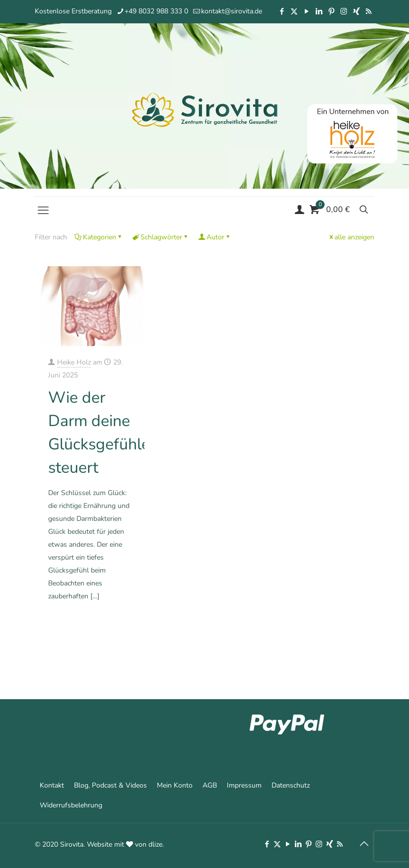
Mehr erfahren (115, 623)
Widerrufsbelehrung (71, 805)
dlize (155, 844)
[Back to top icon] (364, 844)
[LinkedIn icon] (319, 11)
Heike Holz (74, 362)
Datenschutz (291, 785)
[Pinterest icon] (331, 11)
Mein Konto (175, 785)
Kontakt (52, 785)
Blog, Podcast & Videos (110, 785)
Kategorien (99, 237)
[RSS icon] (369, 11)
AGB (210, 785)
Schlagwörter (161, 237)
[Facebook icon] (282, 11)
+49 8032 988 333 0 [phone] (156, 11)
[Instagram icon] (344, 11)
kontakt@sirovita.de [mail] (232, 11)
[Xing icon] (356, 11)
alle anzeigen (351, 237)
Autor (215, 237)
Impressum (244, 785)
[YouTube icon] (307, 11)
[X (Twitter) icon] (294, 11)
